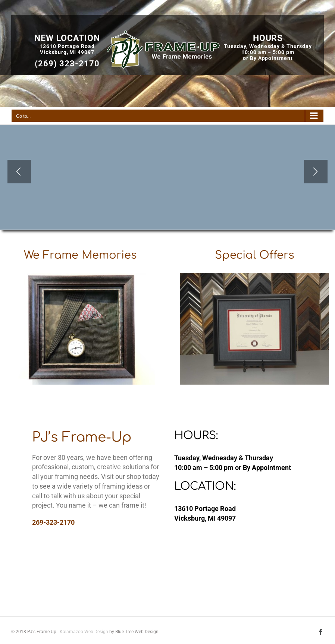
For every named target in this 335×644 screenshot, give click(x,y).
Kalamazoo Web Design (84, 632)
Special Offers (255, 255)
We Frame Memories (80, 255)
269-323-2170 (53, 522)
